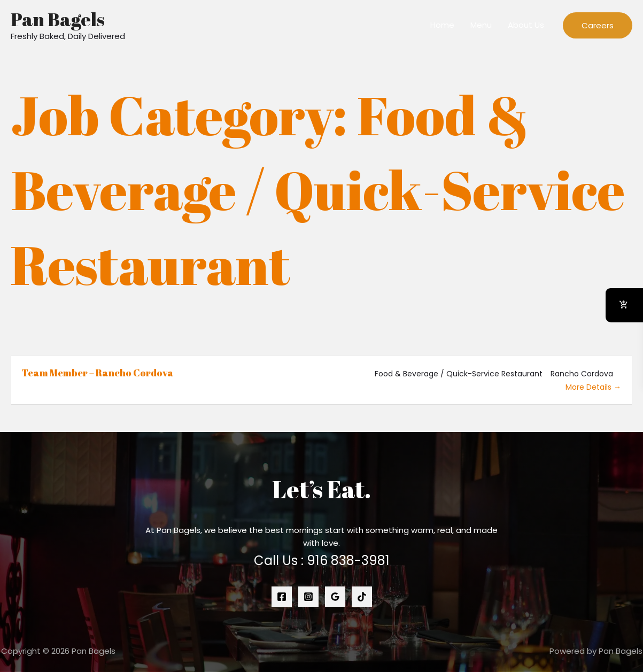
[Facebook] (282, 597)
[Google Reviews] (335, 597)
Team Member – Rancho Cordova (98, 373)
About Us (526, 25)
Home (442, 25)
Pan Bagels (58, 19)
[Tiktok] (362, 597)
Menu (481, 25)
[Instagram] (308, 597)
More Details (593, 387)
